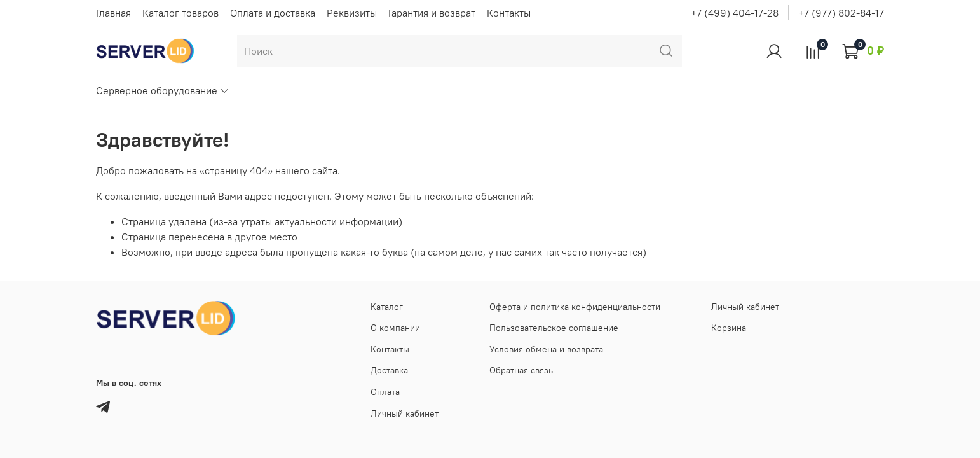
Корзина (729, 328)
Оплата (385, 392)
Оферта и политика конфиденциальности (575, 307)
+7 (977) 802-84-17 (841, 13)
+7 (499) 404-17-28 (735, 13)
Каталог (387, 307)
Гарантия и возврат (432, 13)
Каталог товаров (180, 13)
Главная (113, 13)
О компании (395, 328)
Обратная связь (521, 370)
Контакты (509, 13)
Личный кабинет (405, 413)
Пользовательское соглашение (554, 328)
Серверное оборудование (163, 90)
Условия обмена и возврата (546, 349)
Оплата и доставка (273, 13)
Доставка (389, 370)
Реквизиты (352, 13)
